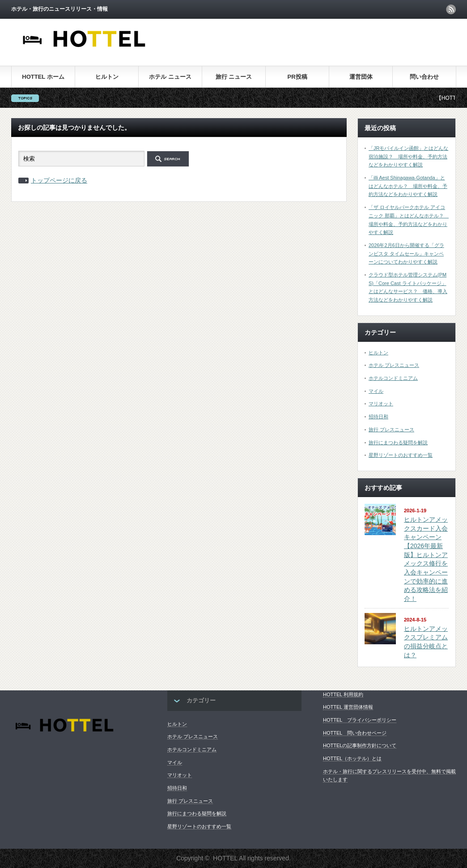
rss (451, 9)
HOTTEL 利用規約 (343, 694)
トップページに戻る (59, 180)
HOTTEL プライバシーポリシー (360, 720)
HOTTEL (225, 858)
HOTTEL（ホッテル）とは (352, 758)
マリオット (381, 404)
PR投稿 (297, 77)
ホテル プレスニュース (394, 365)
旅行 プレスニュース (391, 430)
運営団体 (361, 77)
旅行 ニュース (234, 77)
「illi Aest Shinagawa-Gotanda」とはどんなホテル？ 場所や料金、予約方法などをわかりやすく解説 (408, 186)
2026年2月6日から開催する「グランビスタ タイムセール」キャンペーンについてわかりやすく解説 (406, 253)
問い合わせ (424, 77)
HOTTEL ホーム (43, 77)
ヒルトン (107, 77)
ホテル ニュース (170, 77)
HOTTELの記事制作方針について (360, 745)
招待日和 (378, 417)
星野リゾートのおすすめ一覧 (401, 455)
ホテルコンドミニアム (393, 378)
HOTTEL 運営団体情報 (348, 707)
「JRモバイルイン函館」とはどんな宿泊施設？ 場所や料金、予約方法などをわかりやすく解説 (408, 156)
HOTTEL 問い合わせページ (355, 733)
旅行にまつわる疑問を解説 (398, 443)
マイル (376, 391)
